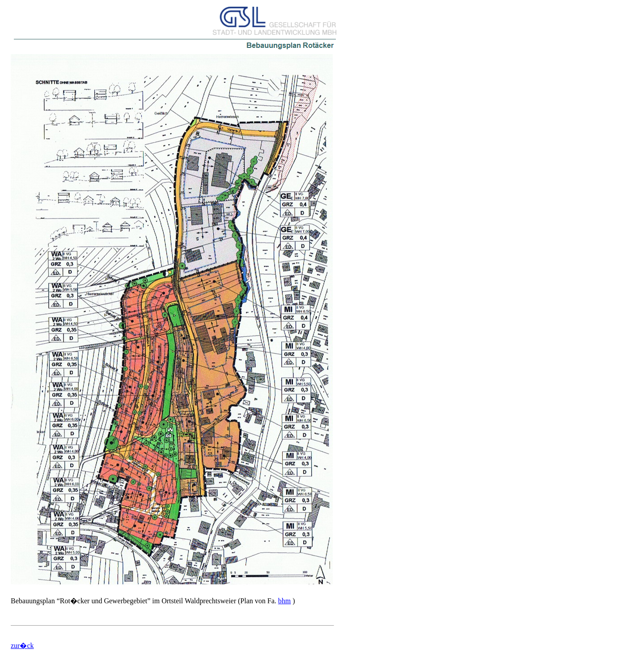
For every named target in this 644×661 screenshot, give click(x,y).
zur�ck (22, 646)
